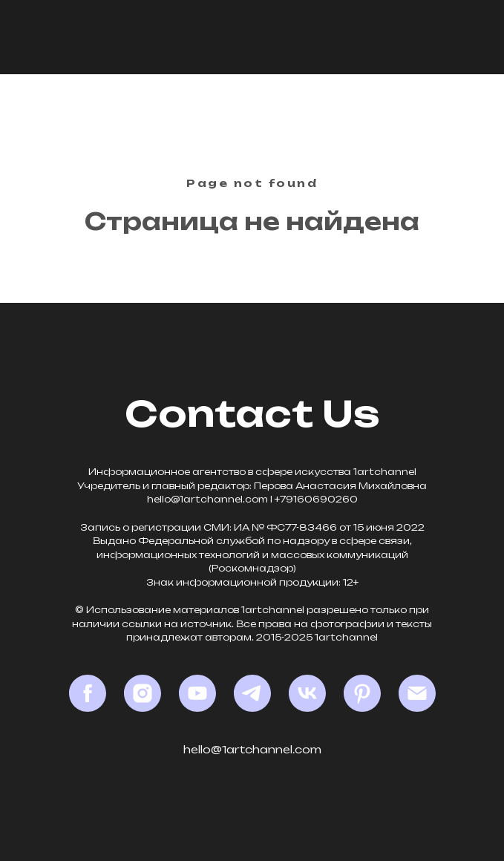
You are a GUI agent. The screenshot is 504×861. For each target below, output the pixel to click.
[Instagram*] (143, 693)
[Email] (417, 693)
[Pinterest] (362, 693)
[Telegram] (252, 693)
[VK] (307, 693)
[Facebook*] (88, 693)
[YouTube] (197, 693)
